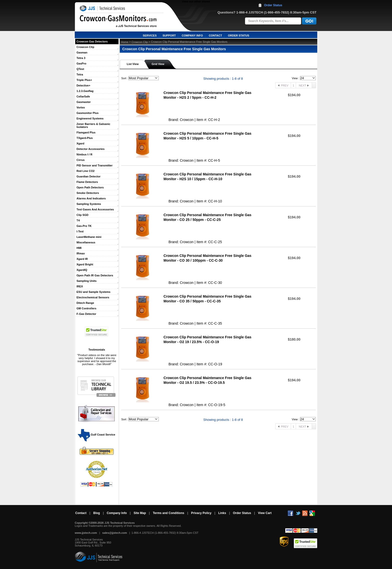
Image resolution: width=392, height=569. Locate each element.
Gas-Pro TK (84, 226)
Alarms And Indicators (91, 198)
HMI (79, 248)
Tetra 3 (81, 58)
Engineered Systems (90, 118)
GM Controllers (86, 308)
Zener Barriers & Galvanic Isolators (93, 125)
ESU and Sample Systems (93, 292)
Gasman (82, 52)
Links (222, 513)
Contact (81, 513)
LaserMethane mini (89, 237)
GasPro (81, 63)
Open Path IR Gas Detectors (95, 275)
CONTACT (215, 35)
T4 (78, 220)
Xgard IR (82, 259)
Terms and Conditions (168, 513)
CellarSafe (83, 96)
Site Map (140, 513)
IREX (80, 286)
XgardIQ (82, 270)
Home (125, 42)
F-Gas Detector (86, 314)
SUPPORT (169, 35)
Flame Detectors (87, 182)
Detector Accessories (90, 149)
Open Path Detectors (90, 187)
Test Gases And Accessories (95, 209)
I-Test (80, 231)
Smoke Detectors (88, 193)
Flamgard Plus (86, 132)
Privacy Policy (201, 513)
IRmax (81, 253)
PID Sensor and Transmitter (94, 165)
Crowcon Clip (85, 47)
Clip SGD (82, 215)
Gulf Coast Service (97, 435)
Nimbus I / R (84, 154)
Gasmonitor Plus (87, 113)
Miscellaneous (86, 242)
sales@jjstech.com (115, 533)
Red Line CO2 (85, 171)
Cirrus (80, 160)
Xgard (80, 143)
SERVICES (150, 35)
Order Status (273, 5)
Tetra (80, 74)
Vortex (81, 107)
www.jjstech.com (86, 533)
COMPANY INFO (192, 35)
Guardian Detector (88, 176)
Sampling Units (86, 281)
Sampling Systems (89, 204)
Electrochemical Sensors (93, 297)
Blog (97, 513)
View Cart (265, 513)
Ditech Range (85, 303)
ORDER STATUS (239, 35)
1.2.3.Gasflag (85, 91)
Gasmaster (84, 102)
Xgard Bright (85, 264)
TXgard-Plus (85, 138)
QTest (80, 69)
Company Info (117, 513)
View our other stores (196, 1)
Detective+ (83, 85)
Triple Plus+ (84, 80)
